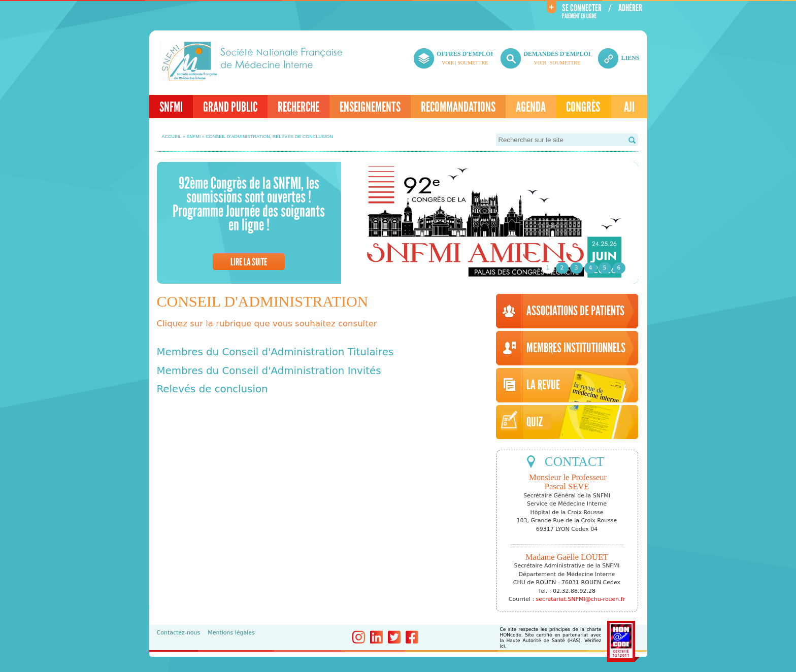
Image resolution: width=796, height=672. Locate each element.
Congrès (583, 107)
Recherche (298, 107)
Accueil (172, 137)
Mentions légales (231, 633)
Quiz (535, 422)
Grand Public (230, 107)
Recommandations (458, 107)
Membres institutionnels (576, 348)
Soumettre (473, 63)
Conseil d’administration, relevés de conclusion (269, 137)
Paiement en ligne (579, 16)
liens (630, 58)
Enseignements (370, 107)
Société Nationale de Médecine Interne (252, 61)
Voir (448, 63)
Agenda (531, 107)
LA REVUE (543, 385)
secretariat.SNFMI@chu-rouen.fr (581, 599)
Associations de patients (575, 311)
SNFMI (171, 107)
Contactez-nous (179, 633)
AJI (629, 107)
